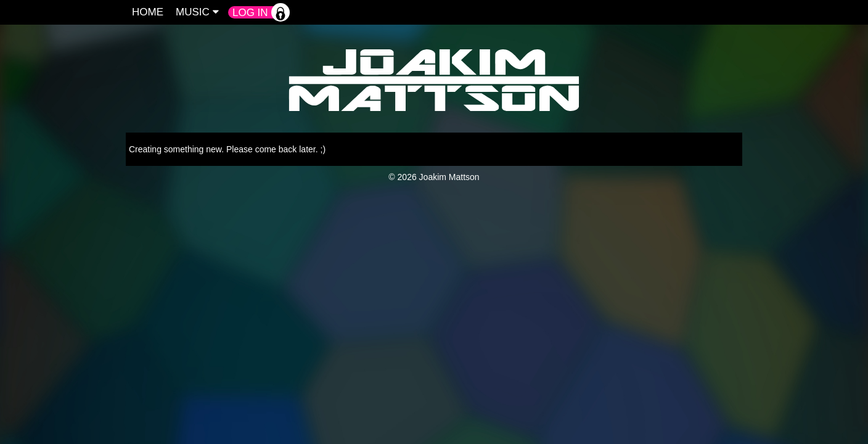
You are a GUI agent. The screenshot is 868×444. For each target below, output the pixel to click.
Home (148, 12)
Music (197, 12)
